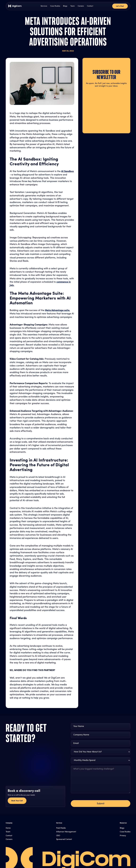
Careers (81, 6)
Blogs (65, 6)
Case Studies (55, 6)
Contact (90, 6)
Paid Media (61, 828)
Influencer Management (66, 832)
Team (73, 6)
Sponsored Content (64, 839)
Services (44, 6)
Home (8, 828)
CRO (58, 836)
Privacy (123, 836)
